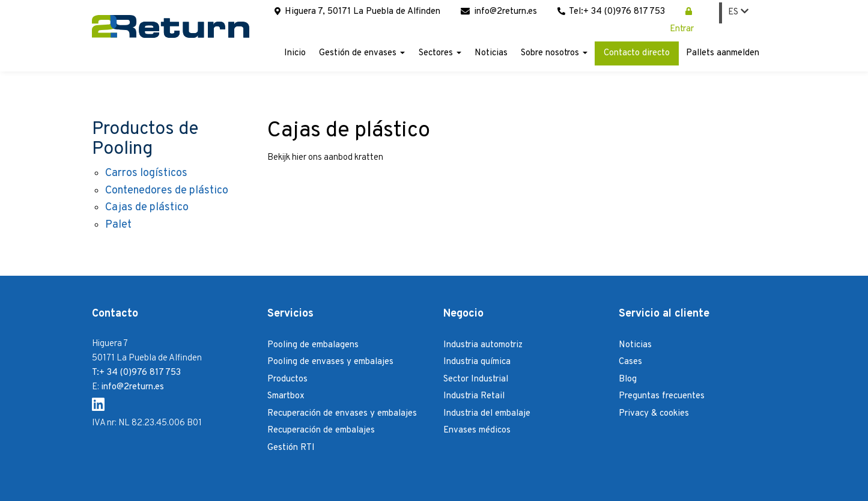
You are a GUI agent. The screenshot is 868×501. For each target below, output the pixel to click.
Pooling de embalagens (313, 345)
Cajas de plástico (147, 208)
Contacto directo (637, 53)
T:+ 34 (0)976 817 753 (136, 373)
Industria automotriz (483, 345)
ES (738, 12)
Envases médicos (477, 430)
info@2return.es (499, 12)
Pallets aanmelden (723, 53)
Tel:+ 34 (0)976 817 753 (611, 12)
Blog (628, 379)
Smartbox (286, 396)
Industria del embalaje (487, 414)
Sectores (440, 53)
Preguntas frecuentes (662, 396)
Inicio (295, 53)
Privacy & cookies (654, 414)
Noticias (491, 53)
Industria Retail (474, 396)
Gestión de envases (362, 53)
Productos (287, 379)
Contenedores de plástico (167, 191)
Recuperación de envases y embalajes (342, 414)
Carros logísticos (146, 173)
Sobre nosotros (554, 53)
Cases (630, 362)
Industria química (477, 362)
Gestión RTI (291, 448)
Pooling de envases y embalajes (330, 362)
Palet (118, 225)
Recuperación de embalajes (321, 430)
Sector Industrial (476, 379)
